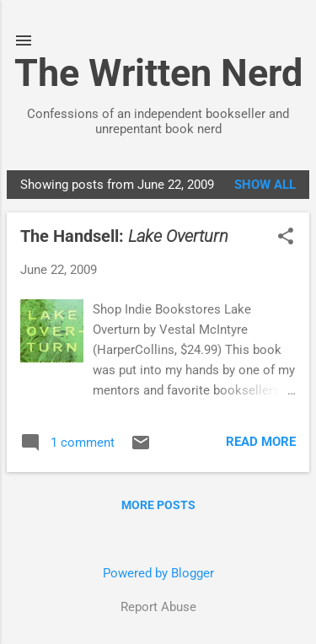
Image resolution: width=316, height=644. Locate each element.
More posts (158, 505)
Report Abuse (158, 607)
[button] (286, 238)
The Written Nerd (158, 73)
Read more (261, 442)
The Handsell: (124, 236)
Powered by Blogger (158, 573)
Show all (265, 185)
